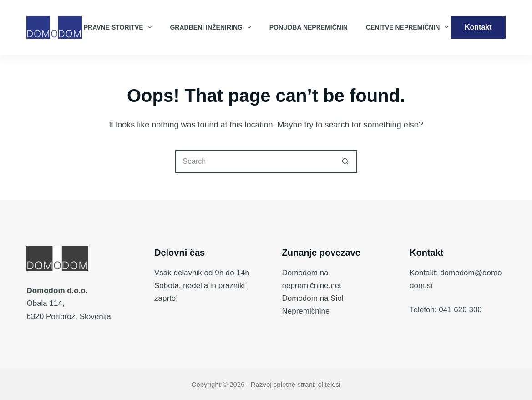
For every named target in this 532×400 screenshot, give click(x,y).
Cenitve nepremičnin (409, 27)
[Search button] (346, 162)
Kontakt (478, 27)
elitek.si (329, 384)
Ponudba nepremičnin (309, 27)
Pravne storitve (120, 27)
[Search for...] (255, 162)
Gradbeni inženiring (212, 27)
